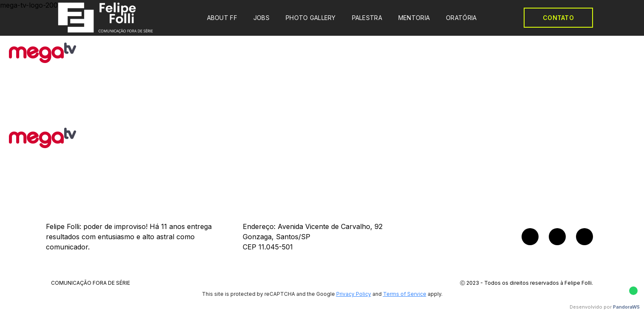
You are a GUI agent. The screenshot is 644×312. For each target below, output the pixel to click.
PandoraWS (626, 307)
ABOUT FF (222, 18)
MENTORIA (414, 18)
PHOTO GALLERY (311, 18)
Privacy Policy (354, 294)
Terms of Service (405, 294)
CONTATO (558, 18)
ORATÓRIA (461, 18)
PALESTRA (367, 18)
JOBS (261, 18)
